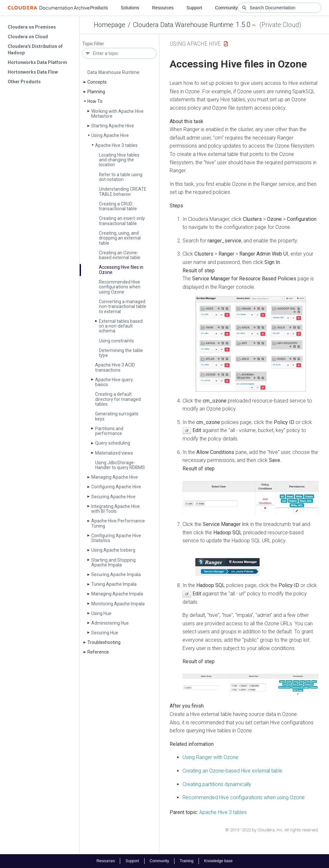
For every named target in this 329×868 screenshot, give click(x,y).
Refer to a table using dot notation (121, 177)
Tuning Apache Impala (114, 584)
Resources (163, 8)
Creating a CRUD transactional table (118, 206)
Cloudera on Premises (32, 27)
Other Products (24, 82)
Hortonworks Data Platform (37, 62)
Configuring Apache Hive (116, 487)
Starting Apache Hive (113, 126)
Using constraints (116, 341)
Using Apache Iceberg (113, 550)
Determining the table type (121, 353)
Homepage (110, 25)
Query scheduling (113, 443)
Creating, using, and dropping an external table (120, 238)
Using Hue (101, 613)
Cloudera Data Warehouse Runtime (183, 25)
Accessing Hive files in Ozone (121, 270)
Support (194, 8)
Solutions (130, 8)
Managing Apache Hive (115, 477)
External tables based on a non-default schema (121, 326)
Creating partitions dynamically (217, 784)
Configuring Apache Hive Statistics (116, 538)
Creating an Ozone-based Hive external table (232, 771)
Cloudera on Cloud (28, 37)
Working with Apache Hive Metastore (117, 114)
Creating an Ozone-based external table (120, 255)
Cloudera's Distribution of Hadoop (35, 50)
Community (226, 8)
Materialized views (114, 453)
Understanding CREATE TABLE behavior (123, 191)
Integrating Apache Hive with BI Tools (116, 509)
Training (187, 861)
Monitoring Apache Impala (118, 604)
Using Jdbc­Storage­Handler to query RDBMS (120, 465)
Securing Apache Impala (116, 574)
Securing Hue (105, 633)
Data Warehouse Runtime (113, 72)
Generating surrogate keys (117, 416)
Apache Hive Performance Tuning (118, 523)
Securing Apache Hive (113, 497)
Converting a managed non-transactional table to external (123, 307)
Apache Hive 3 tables (116, 145)
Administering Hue (110, 623)
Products (99, 8)
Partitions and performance (109, 431)
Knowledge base (218, 861)
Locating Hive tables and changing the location (119, 160)
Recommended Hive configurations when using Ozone (120, 287)
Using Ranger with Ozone (210, 757)
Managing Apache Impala (117, 594)
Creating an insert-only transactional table (122, 221)
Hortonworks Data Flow (33, 72)
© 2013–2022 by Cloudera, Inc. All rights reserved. (272, 830)
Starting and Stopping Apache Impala (113, 562)
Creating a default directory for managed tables (118, 399)
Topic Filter (93, 44)
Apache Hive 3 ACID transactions (115, 367)
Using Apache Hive (110, 135)
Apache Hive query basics (114, 382)
